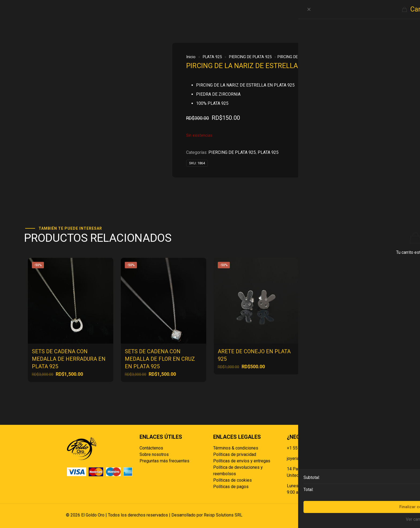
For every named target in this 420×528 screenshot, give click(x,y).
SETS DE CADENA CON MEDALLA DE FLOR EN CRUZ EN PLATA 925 (160, 359)
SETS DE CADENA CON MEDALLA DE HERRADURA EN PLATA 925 (69, 359)
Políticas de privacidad (235, 454)
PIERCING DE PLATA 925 (250, 57)
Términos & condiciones (236, 448)
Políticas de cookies (232, 480)
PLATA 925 (212, 57)
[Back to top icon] (348, 515)
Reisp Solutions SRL (223, 515)
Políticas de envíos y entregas (242, 461)
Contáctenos (151, 448)
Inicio (191, 57)
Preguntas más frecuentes (164, 461)
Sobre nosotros (154, 454)
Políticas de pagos (231, 487)
